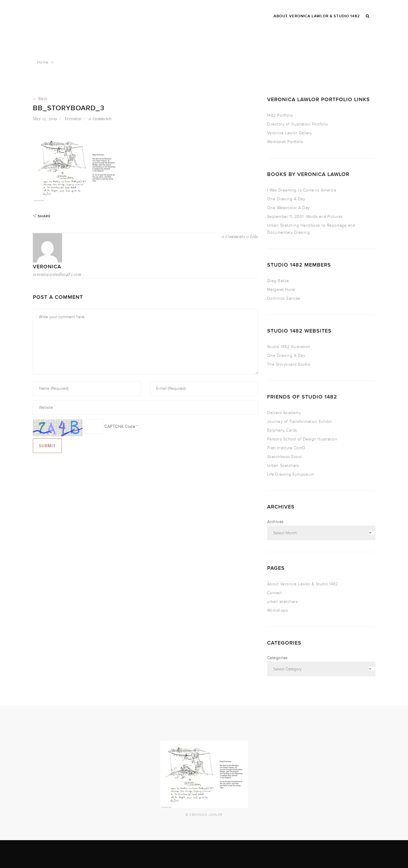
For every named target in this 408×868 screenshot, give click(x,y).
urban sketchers (282, 602)
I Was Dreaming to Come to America (302, 190)
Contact (275, 593)
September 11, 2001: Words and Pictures (305, 217)
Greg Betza (278, 281)
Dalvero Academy (284, 413)
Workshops (278, 610)
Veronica (73, 119)
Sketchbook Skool (285, 457)
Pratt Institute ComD (286, 448)
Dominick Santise (284, 298)
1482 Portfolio (280, 115)
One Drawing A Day (286, 199)
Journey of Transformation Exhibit (299, 422)
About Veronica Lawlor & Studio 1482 (303, 584)
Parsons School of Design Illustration (302, 439)
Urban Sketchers (283, 466)
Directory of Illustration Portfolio (298, 124)
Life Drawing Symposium (291, 474)
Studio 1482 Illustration (289, 347)
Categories (277, 658)
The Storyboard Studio (289, 364)
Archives (275, 522)
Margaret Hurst (281, 290)
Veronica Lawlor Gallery (290, 133)
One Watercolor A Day (288, 208)
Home (43, 62)
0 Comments (100, 119)
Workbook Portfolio (285, 142)
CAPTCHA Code (120, 427)
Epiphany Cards (282, 430)
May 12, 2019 (45, 119)
